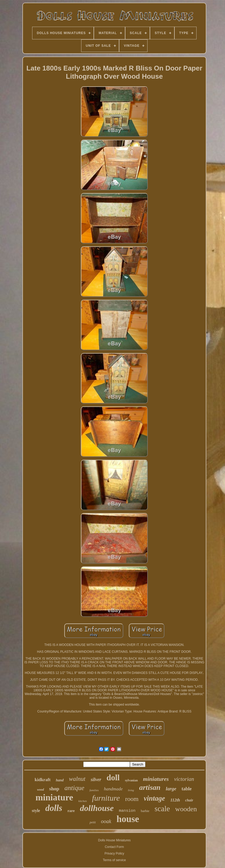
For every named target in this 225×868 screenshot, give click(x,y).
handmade (113, 789)
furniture (106, 798)
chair (189, 800)
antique (74, 788)
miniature (54, 797)
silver (96, 780)
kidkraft (43, 780)
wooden (186, 809)
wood (41, 790)
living (131, 790)
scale (162, 809)
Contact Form (114, 847)
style (36, 811)
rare (71, 811)
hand (60, 780)
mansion (127, 811)
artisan (150, 787)
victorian (184, 779)
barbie (145, 811)
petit (93, 822)
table (187, 789)
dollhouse (97, 808)
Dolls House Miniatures (114, 840)
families (94, 790)
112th (175, 800)
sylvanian (131, 780)
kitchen (83, 801)
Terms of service (114, 860)
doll (113, 778)
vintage (155, 798)
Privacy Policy (114, 853)
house (128, 819)
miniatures (156, 779)
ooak (106, 821)
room (132, 799)
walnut (77, 779)
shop (54, 789)
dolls (54, 808)
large (171, 789)
